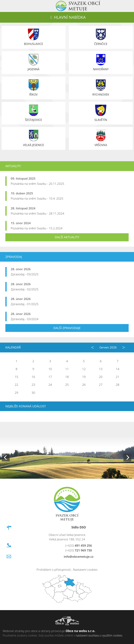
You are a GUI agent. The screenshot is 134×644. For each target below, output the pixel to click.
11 (67, 369)
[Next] (127, 457)
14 (117, 369)
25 (67, 385)
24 (50, 385)
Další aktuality (67, 237)
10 (50, 369)
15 (16, 377)
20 (101, 377)
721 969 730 (79, 550)
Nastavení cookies (85, 570)
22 (16, 385)
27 (101, 385)
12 (84, 369)
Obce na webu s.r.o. (81, 631)
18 (67, 377)
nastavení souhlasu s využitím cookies (99, 635)
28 (117, 385)
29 (16, 393)
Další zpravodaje (67, 328)
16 (33, 377)
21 (117, 377)
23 (33, 385)
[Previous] (6, 457)
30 (33, 393)
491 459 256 (79, 545)
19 (84, 377)
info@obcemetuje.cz (79, 557)
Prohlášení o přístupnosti (54, 570)
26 (84, 385)
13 (101, 369)
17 (50, 377)
